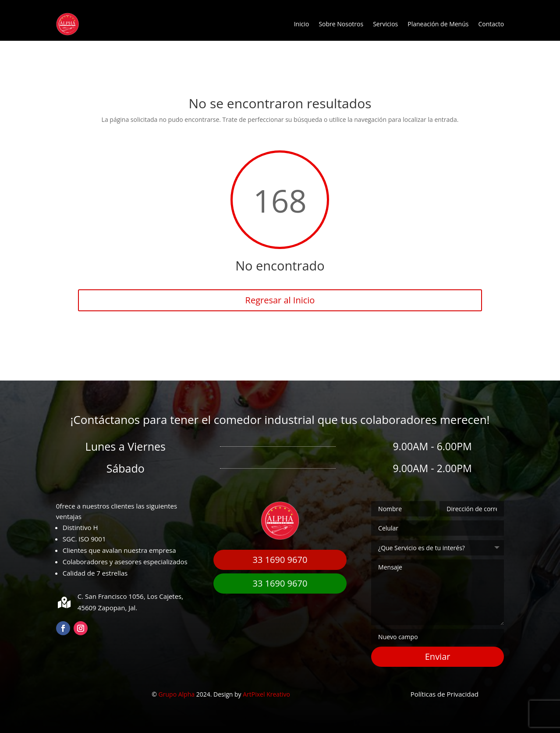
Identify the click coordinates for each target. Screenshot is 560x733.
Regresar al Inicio (280, 300)
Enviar (438, 656)
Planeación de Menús (438, 24)
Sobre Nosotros (341, 24)
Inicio (302, 24)
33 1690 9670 (280, 560)
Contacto (491, 24)
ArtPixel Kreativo (266, 694)
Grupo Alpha (177, 694)
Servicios (385, 24)
